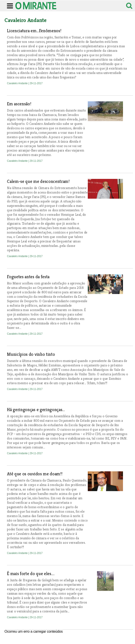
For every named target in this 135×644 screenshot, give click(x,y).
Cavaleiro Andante (18, 83)
